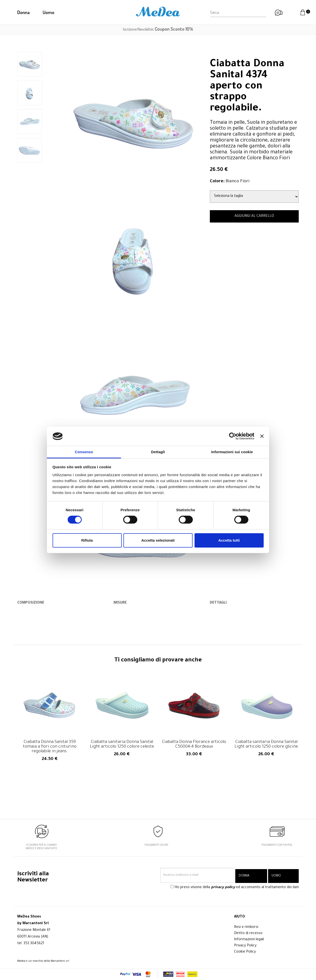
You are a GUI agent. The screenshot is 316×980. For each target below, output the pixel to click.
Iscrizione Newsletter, (158, 29)
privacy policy (223, 889)
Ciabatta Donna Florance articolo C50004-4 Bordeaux (194, 745)
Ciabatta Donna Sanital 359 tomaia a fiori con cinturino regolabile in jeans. (50, 747)
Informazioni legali (249, 940)
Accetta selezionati (158, 540)
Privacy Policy (245, 946)
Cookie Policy (245, 952)
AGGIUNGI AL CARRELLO (254, 216)
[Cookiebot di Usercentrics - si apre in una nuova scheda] (233, 436)
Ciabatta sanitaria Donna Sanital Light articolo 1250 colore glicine (266, 745)
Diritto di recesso (248, 934)
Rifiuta (87, 540)
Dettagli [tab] (158, 452)
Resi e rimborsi (246, 927)
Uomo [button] (49, 12)
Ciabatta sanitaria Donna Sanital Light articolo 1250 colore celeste (122, 745)
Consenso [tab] (84, 452)
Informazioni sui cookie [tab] (232, 452)
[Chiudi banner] (262, 436)
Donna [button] (23, 12)
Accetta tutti (229, 540)
